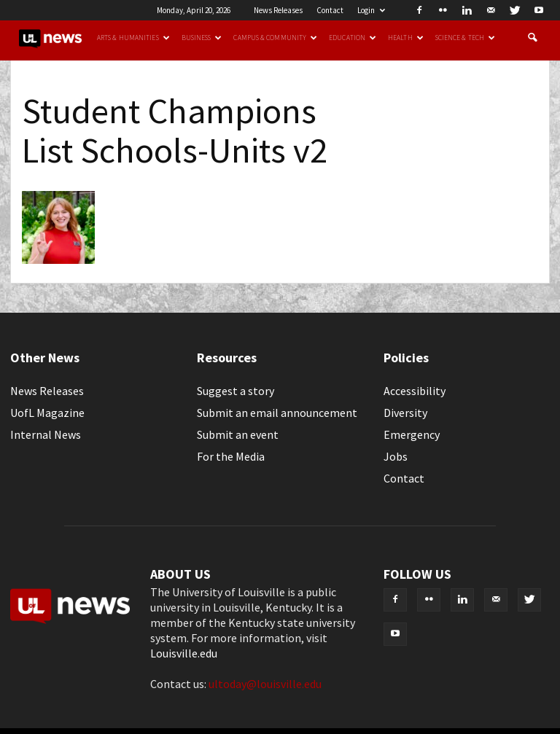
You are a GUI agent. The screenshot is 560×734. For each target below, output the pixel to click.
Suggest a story (236, 391)
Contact (330, 10)
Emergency (412, 434)
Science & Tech (465, 38)
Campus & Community (275, 38)
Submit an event (238, 434)
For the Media (231, 456)
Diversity (405, 413)
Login (371, 10)
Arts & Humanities (133, 38)
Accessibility (415, 391)
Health (406, 38)
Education (353, 38)
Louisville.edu (184, 653)
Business (202, 38)
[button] (532, 38)
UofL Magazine (47, 413)
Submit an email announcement (277, 413)
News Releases (278, 10)
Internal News (46, 434)
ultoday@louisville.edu (265, 684)
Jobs (396, 456)
